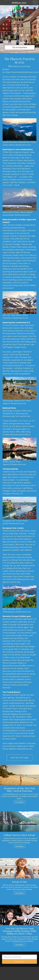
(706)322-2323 (19, 3)
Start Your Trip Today (19, 758)
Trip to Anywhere (19, 47)
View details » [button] (19, 802)
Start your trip (20, 962)
